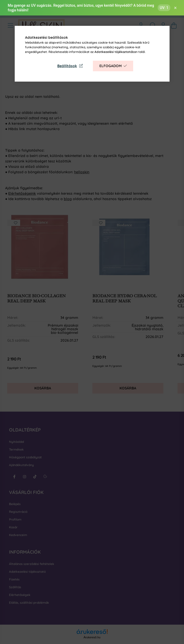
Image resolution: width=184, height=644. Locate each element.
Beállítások (67, 66)
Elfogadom (110, 66)
